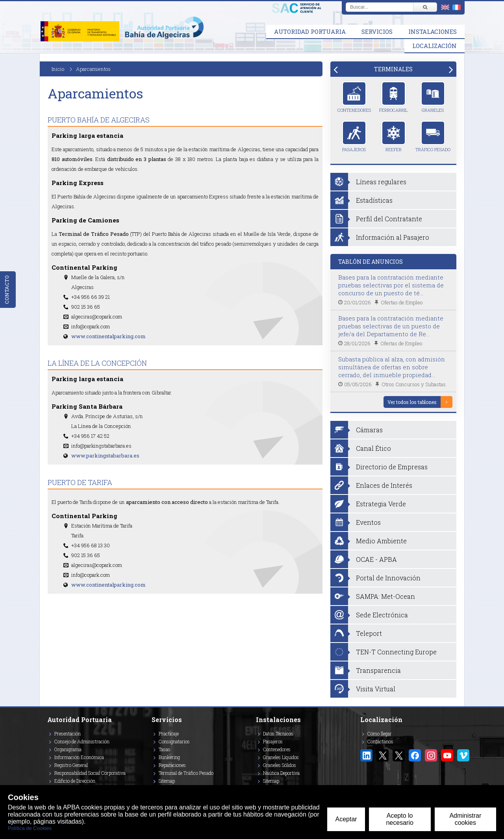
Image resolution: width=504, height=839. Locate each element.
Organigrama (68, 749)
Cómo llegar (380, 733)
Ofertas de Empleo (402, 302)
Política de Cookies (30, 828)
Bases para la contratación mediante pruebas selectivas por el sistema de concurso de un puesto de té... (391, 285)
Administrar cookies (465, 819)
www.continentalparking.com (108, 336)
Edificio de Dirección (75, 781)
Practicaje (169, 733)
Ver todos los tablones (412, 402)
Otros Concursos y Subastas (414, 384)
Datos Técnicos (278, 733)
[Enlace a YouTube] (447, 755)
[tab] (393, 69)
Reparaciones (172, 765)
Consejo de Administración (82, 741)
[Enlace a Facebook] (415, 755)
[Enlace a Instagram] (431, 755)
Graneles (433, 97)
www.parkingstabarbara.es (105, 456)
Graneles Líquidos (281, 757)
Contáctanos (380, 741)
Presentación (68, 733)
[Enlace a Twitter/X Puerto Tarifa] (399, 755)
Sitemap (167, 781)
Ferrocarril (393, 97)
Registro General (71, 765)
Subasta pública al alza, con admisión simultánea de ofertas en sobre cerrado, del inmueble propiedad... (392, 367)
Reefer (394, 136)
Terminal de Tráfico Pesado (186, 773)
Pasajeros (354, 136)
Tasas (165, 749)
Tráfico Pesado (433, 136)
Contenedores (354, 97)
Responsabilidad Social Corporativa (90, 773)
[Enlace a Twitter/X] (383, 755)
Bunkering (169, 757)
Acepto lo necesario (399, 819)
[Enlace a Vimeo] (463, 755)
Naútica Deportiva (281, 773)
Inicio (58, 69)
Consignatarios (174, 741)
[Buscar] (425, 7)
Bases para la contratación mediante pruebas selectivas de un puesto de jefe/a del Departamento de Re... (391, 326)
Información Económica (79, 757)
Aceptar (346, 819)
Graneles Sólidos (280, 765)
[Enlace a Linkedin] (366, 755)
